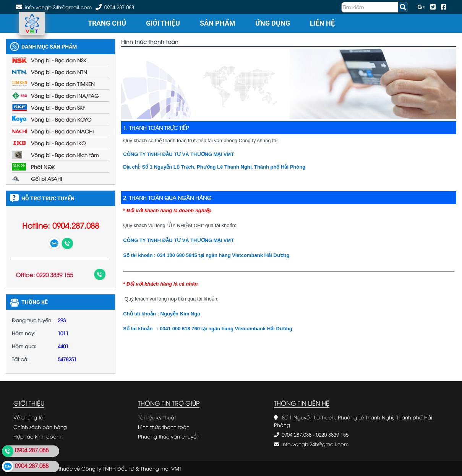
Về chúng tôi (29, 417)
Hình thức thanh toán (164, 427)
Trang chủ (107, 23)
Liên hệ (322, 23)
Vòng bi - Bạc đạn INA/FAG (65, 96)
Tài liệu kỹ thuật (157, 417)
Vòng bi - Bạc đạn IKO (58, 143)
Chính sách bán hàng (40, 427)
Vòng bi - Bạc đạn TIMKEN (63, 84)
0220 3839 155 (332, 434)
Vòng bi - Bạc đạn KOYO (61, 119)
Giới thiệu (163, 23)
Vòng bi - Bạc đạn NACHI (62, 131)
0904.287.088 (119, 7)
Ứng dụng (273, 23)
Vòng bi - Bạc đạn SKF (58, 107)
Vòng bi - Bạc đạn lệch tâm (65, 155)
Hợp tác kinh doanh (38, 436)
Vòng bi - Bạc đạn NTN (59, 72)
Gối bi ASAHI (46, 179)
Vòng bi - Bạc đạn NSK (59, 60)
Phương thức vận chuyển (169, 436)
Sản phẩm (218, 23)
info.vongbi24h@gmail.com (315, 444)
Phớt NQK (43, 167)
